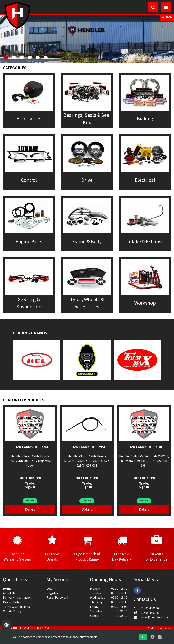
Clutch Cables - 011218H (144, 447)
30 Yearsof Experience (157, 548)
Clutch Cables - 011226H (30, 447)
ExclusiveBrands (52, 548)
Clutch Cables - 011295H (87, 447)
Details (30, 509)
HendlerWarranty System (17, 548)
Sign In (30, 487)
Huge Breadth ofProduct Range (87, 548)
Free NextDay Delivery (122, 548)
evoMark (167, 628)
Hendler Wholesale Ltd (27, 628)
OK (143, 637)
